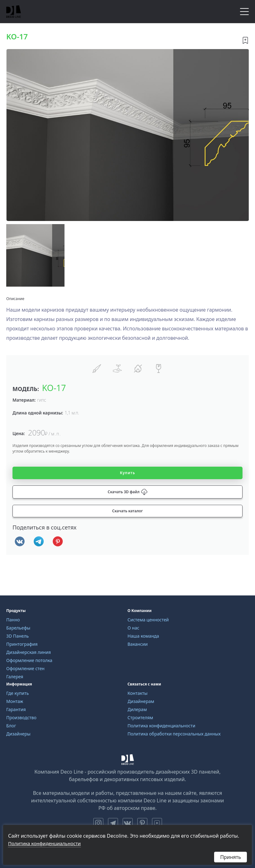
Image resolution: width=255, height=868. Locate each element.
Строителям (140, 717)
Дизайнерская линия (29, 652)
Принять (230, 857)
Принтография (22, 644)
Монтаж (15, 701)
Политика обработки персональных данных (174, 734)
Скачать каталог (127, 511)
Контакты (138, 693)
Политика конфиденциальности (162, 726)
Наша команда (143, 636)
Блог (11, 726)
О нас (134, 628)
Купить (128, 473)
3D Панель (17, 636)
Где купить (17, 693)
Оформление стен (25, 668)
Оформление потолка (29, 660)
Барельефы (18, 628)
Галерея (15, 677)
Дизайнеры (18, 734)
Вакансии (138, 644)
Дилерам (137, 709)
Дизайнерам (141, 701)
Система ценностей (148, 620)
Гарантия (16, 709)
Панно (13, 620)
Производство (21, 717)
